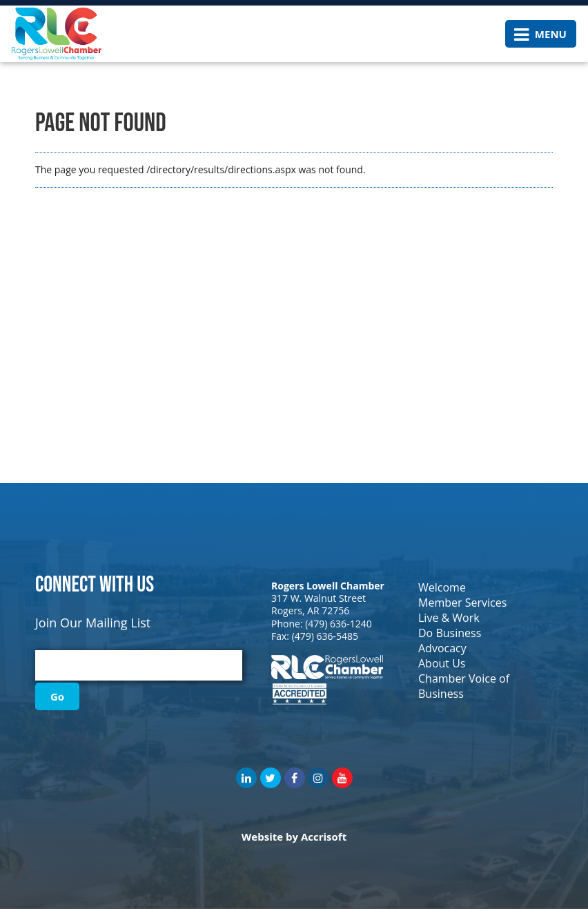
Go (57, 696)
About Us (442, 663)
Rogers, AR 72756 (310, 610)
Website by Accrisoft (294, 837)
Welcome (442, 587)
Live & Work (449, 618)
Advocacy (442, 648)
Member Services (462, 603)
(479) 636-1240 (338, 624)
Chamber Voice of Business (464, 686)
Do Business (450, 633)
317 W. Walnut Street (318, 598)
